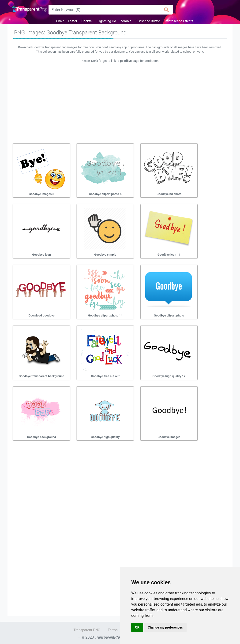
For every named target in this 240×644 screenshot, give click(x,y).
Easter (73, 21)
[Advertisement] (120, 106)
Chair (60, 21)
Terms (113, 630)
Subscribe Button (148, 21)
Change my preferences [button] (165, 627)
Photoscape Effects (179, 21)
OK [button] (137, 627)
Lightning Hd (107, 21)
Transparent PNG (87, 630)
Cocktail (87, 21)
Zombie (126, 21)
